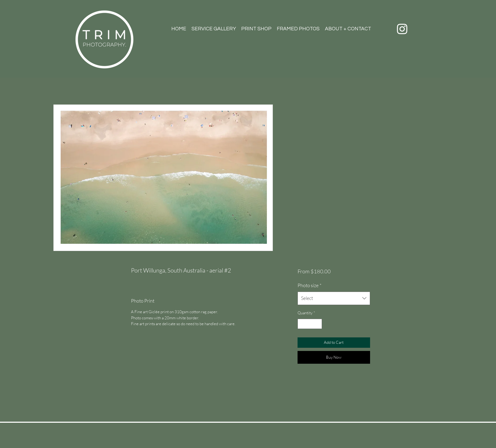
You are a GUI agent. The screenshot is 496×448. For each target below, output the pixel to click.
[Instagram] (402, 29)
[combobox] (334, 298)
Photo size (310, 285)
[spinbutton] (310, 324)
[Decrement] (302, 324)
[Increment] (318, 324)
